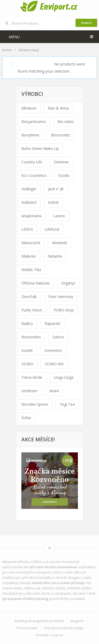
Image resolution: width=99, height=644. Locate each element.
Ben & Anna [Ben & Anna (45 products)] (58, 108)
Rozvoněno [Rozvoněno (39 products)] (31, 337)
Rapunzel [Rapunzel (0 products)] (52, 323)
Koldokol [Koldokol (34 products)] (29, 202)
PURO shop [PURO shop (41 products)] (64, 310)
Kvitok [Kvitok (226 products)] (53, 202)
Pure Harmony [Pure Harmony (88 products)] (61, 297)
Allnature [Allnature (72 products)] (29, 108)
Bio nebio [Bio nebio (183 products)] (66, 122)
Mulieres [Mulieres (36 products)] (29, 256)
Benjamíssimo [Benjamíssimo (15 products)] (34, 122)
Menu (14, 37)
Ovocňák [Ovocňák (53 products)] (29, 297)
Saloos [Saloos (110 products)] (58, 337)
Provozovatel (27, 628)
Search (86, 23)
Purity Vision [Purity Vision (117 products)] (32, 310)
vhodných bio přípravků (21, 593)
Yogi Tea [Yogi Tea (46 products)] (67, 404)
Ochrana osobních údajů (63, 628)
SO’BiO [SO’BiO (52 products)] (27, 364)
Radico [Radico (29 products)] (27, 323)
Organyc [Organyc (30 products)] (68, 283)
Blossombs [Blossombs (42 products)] (61, 135)
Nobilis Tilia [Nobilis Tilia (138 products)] (31, 270)
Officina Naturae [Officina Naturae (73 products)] (36, 283)
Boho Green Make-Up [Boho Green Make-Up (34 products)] (40, 148)
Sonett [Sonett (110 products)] (27, 350)
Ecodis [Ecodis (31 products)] (64, 175)
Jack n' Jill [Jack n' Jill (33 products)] (56, 189)
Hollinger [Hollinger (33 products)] (29, 189)
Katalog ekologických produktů (39, 621)
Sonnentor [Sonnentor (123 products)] (53, 350)
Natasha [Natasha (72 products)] (55, 256)
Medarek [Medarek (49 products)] (60, 243)
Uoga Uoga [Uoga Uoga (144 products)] (64, 377)
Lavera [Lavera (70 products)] (59, 216)
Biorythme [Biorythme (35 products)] (30, 135)
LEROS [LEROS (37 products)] (27, 229)
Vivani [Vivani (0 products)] (54, 391)
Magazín (77, 621)
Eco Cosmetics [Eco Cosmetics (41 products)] (34, 175)
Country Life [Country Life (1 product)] (32, 162)
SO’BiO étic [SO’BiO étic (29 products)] (54, 364)
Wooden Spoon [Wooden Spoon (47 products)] (35, 404)
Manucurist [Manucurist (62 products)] (31, 243)
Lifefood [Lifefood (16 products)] (52, 229)
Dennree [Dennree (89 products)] (61, 162)
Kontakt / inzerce (49, 635)
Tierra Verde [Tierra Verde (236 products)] (32, 377)
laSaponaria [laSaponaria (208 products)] (31, 216)
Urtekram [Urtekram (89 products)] (29, 391)
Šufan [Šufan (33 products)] (26, 418)
